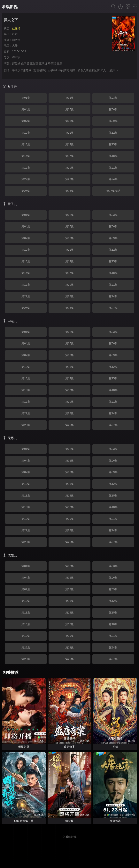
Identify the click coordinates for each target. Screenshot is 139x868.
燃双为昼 (24, 747)
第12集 (113, 133)
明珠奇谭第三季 (24, 821)
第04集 (26, 109)
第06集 (113, 109)
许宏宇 (16, 57)
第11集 (70, 133)
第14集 (70, 144)
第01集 (26, 98)
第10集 (26, 133)
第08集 (70, 121)
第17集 (70, 156)
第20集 (70, 168)
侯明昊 (25, 63)
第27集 (113, 308)
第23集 (70, 179)
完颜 (59, 63)
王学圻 (43, 63)
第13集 (26, 144)
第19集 (26, 168)
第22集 (26, 179)
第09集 (113, 121)
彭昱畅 (16, 63)
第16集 (26, 156)
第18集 (113, 156)
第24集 (113, 179)
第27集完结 (113, 191)
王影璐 (34, 63)
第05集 (70, 109)
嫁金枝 (69, 821)
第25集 (26, 191)
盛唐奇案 (69, 747)
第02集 (70, 98)
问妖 (115, 747)
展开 (114, 70)
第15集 (113, 144)
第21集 (113, 168)
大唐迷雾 (115, 821)
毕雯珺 (52, 63)
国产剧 (16, 40)
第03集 (113, 98)
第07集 (26, 121)
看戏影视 (10, 7)
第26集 (70, 191)
